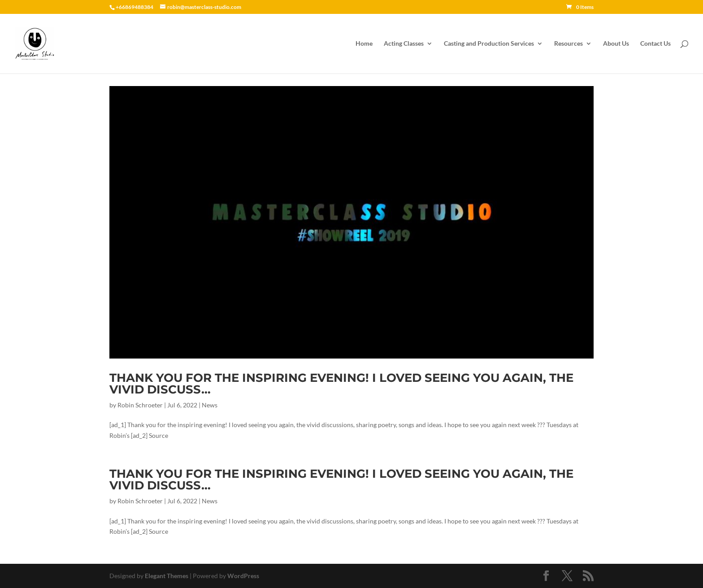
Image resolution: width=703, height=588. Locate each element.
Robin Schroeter (140, 405)
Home (364, 44)
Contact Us (655, 44)
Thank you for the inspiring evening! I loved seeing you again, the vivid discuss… (341, 384)
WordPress (243, 576)
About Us (616, 44)
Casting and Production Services (489, 44)
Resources (568, 44)
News (210, 405)
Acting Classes (404, 44)
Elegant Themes (167, 576)
